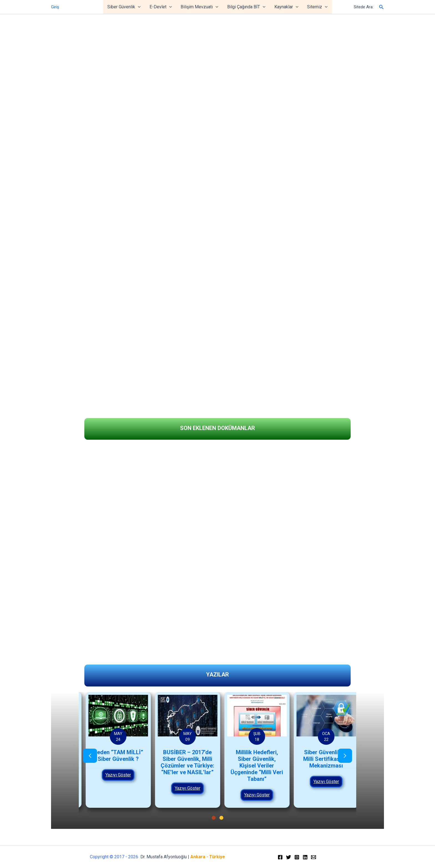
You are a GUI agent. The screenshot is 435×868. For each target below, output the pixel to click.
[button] (9, 395)
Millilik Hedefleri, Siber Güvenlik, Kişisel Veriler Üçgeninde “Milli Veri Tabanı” (321, 766)
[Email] (313, 857)
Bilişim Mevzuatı (199, 7)
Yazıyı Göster (113, 788)
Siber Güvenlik (124, 7)
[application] (138, 7)
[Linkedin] (305, 857)
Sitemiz (317, 7)
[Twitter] (289, 857)
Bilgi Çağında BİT (246, 7)
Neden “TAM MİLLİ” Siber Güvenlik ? (182, 756)
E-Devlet (161, 7)
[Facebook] (280, 857)
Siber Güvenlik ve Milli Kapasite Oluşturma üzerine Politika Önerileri (113, 762)
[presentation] (90, 756)
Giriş (55, 7)
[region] (217, 201)
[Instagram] (297, 857)
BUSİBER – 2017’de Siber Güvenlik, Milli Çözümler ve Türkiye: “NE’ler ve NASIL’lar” (251, 762)
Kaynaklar (286, 7)
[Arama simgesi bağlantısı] (381, 7)
